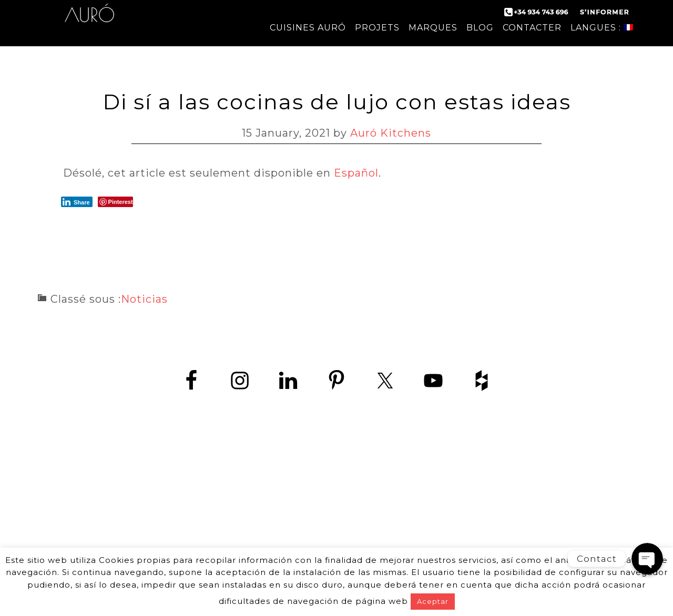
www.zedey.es (336, 520)
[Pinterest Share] (115, 202)
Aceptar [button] (433, 601)
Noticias (144, 299)
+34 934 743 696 (346, 496)
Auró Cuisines (89, 21)
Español (356, 173)
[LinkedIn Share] (77, 202)
